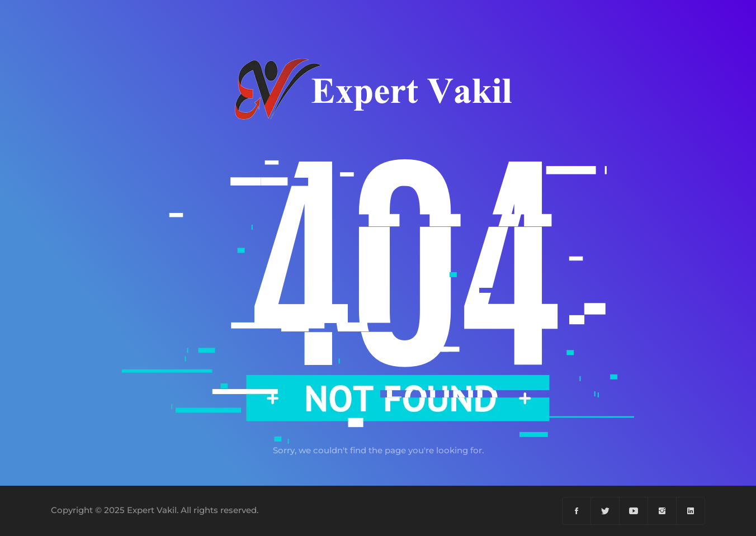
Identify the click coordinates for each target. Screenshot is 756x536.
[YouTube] (634, 511)
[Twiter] (605, 511)
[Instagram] (662, 511)
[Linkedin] (691, 511)
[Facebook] (577, 511)
